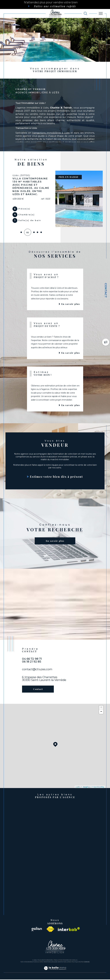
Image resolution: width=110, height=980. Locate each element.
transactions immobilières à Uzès (51, 133)
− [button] (101, 712)
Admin (60, 962)
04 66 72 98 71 (32, 659)
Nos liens (67, 962)
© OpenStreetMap (98, 787)
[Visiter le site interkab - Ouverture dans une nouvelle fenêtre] (69, 930)
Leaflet (78, 787)
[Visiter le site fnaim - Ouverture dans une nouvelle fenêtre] (50, 930)
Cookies (87, 962)
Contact (106, 290)
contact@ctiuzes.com (37, 670)
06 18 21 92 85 (32, 662)
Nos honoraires (26, 962)
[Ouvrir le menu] (101, 13)
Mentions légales (50, 962)
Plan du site (38, 962)
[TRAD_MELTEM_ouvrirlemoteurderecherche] (85, 13)
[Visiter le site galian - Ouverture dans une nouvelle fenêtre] (37, 930)
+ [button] (101, 708)
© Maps (86, 787)
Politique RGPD (77, 962)
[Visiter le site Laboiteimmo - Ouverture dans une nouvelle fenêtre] (55, 972)
